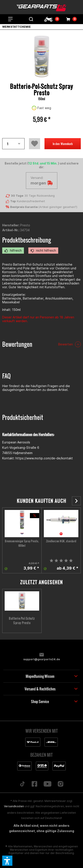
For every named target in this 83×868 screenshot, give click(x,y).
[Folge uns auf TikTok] (22, 784)
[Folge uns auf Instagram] (61, 784)
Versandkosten (14, 806)
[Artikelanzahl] (13, 144)
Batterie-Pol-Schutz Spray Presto (22, 621)
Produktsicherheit (23, 417)
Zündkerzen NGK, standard (61, 541)
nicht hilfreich (43, 251)
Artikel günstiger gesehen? (58, 207)
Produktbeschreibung (27, 240)
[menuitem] (10, 19)
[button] (7, 861)
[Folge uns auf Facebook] (34, 784)
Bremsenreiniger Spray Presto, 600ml (22, 543)
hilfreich (13, 251)
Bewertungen (17, 344)
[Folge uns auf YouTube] (47, 784)
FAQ (6, 376)
